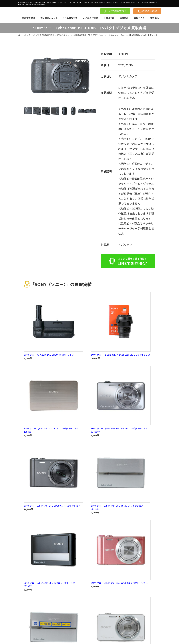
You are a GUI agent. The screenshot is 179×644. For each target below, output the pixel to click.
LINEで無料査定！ (115, 11)
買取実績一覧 (89, 387)
